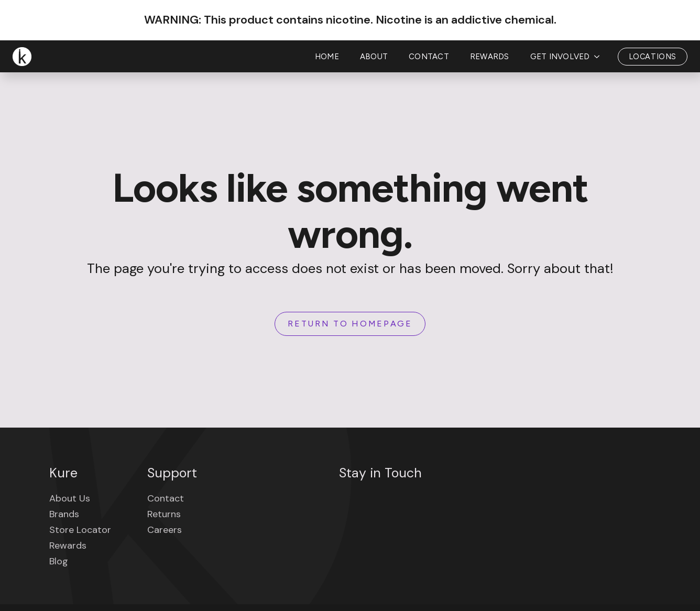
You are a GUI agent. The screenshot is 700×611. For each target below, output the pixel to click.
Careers (165, 530)
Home (327, 57)
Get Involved (560, 57)
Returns (164, 514)
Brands (64, 514)
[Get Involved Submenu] (600, 57)
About (374, 57)
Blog (59, 561)
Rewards (490, 57)
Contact (429, 57)
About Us (70, 498)
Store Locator (80, 530)
